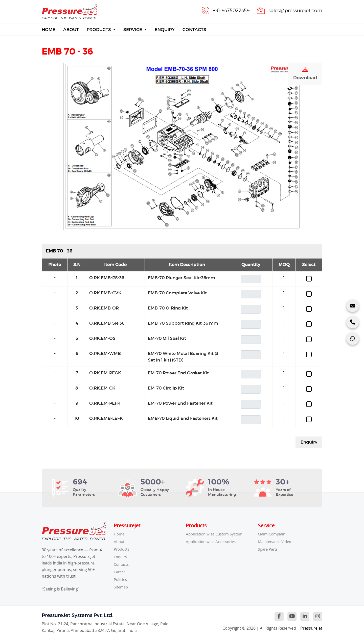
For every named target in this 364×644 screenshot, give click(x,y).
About (71, 30)
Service (133, 30)
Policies (121, 579)
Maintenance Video (276, 542)
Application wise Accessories (213, 542)
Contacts (194, 30)
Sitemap (122, 587)
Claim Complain (273, 534)
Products (99, 30)
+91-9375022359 (227, 10)
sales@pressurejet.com (294, 10)
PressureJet (311, 628)
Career (120, 572)
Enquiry (165, 30)
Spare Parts (269, 549)
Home (49, 29)
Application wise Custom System (217, 534)
